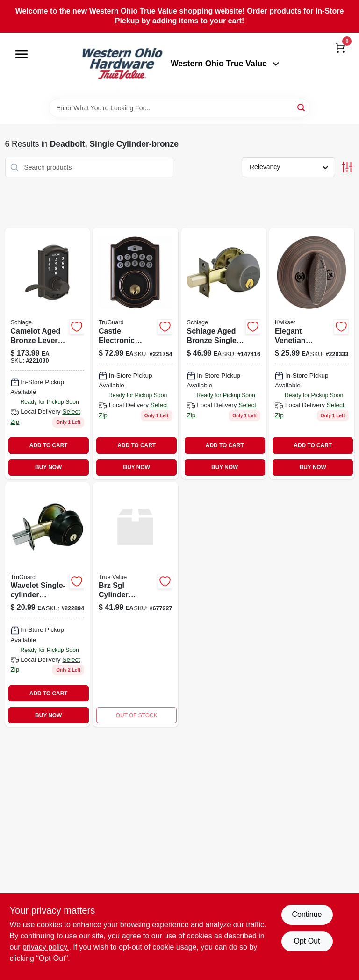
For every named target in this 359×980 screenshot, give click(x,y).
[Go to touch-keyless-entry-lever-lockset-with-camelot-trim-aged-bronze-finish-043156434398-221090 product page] (48, 353)
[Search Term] (179, 108)
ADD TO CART (49, 445)
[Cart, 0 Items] (340, 48)
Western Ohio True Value (225, 64)
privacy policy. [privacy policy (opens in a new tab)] (46, 947)
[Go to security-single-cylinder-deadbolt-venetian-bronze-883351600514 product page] (312, 353)
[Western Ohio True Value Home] (122, 66)
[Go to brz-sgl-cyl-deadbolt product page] (136, 605)
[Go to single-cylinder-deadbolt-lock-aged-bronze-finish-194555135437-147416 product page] (224, 353)
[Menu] (22, 54)
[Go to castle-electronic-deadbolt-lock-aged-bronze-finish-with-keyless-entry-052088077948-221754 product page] (136, 353)
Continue (307, 914)
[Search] (302, 107)
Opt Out (307, 941)
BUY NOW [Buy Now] (48, 467)
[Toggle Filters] (347, 167)
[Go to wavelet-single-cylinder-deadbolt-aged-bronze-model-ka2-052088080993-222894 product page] (48, 605)
